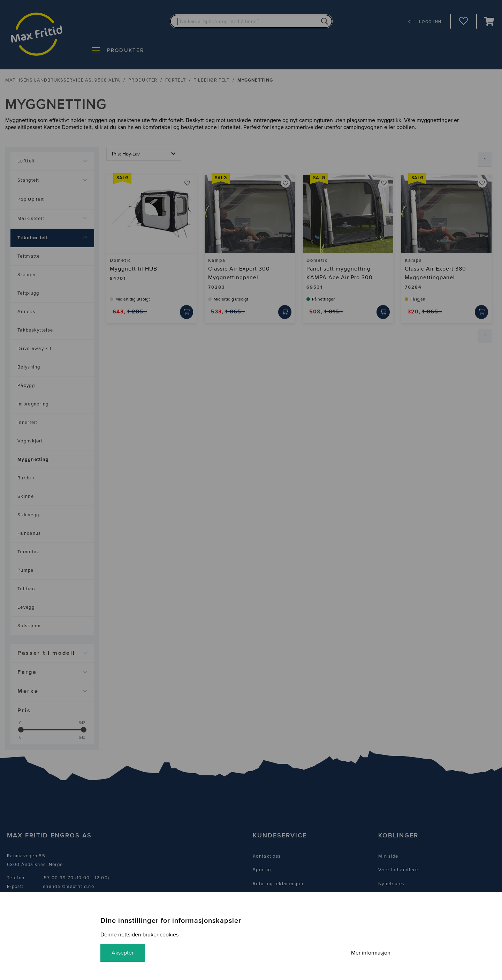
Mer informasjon (371, 953)
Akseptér (123, 953)
